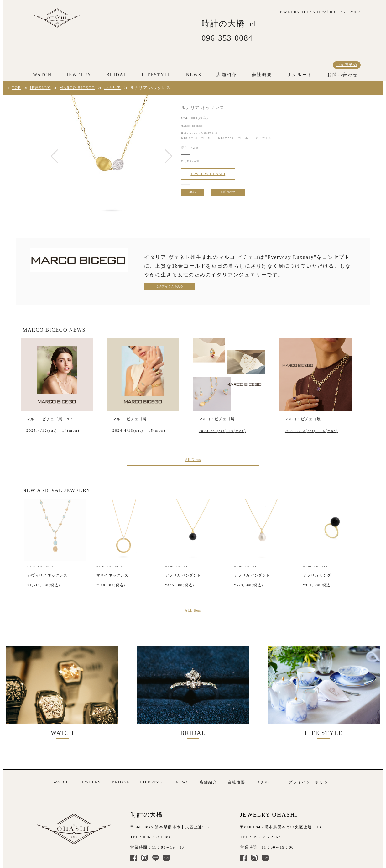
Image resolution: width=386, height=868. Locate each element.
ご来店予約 (347, 65)
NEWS (194, 75)
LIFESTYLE (157, 75)
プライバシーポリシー (310, 782)
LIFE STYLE (324, 691)
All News (193, 460)
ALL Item (193, 610)
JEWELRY (79, 75)
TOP (16, 88)
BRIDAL (117, 75)
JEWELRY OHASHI (208, 174)
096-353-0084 (157, 837)
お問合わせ (228, 192)
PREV (193, 192)
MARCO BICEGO (77, 88)
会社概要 (262, 75)
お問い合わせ (342, 75)
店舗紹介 (227, 75)
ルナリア (113, 88)
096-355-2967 (267, 837)
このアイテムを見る (170, 286)
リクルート (300, 75)
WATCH (42, 75)
